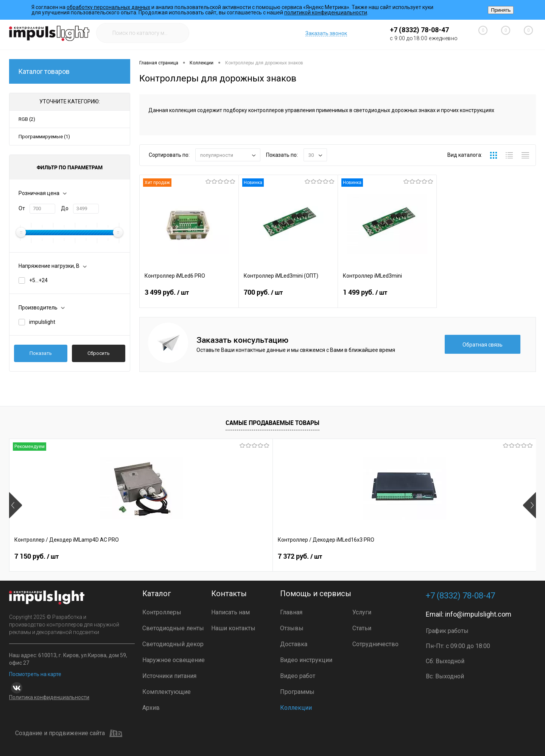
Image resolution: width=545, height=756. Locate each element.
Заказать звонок (326, 33)
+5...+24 (38, 280)
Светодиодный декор (173, 644)
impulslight (42, 322)
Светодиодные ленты (173, 628)
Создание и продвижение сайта (69, 733)
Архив (151, 708)
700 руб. (288, 297)
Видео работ (298, 676)
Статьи (362, 628)
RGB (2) (27, 119)
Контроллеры (162, 612)
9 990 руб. (432, 556)
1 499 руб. (387, 297)
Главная (291, 612)
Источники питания (169, 676)
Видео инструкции (306, 660)
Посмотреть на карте (35, 674)
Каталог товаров (70, 71)
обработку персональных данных (108, 7)
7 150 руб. (37, 556)
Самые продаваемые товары (272, 423)
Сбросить (99, 353)
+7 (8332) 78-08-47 (419, 30)
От (22, 208)
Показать (41, 353)
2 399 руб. (300, 556)
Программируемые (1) (44, 137)
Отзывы (292, 628)
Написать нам (230, 612)
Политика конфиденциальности (49, 697)
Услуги (362, 612)
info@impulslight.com (478, 614)
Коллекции (296, 708)
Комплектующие (167, 692)
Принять (501, 10)
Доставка (294, 644)
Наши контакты (233, 628)
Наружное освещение (174, 660)
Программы (297, 692)
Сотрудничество (375, 644)
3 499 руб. (189, 297)
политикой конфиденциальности (326, 12)
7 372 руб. (168, 556)
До (65, 208)
